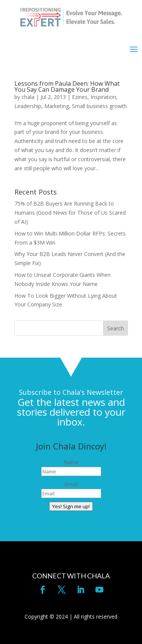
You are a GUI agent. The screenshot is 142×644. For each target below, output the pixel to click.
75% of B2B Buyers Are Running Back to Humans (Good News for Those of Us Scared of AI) (70, 213)
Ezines (80, 97)
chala (28, 97)
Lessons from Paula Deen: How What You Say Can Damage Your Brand (67, 86)
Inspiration (103, 97)
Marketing (57, 106)
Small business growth (99, 106)
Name (71, 462)
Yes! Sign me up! (71, 506)
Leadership (28, 106)
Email (71, 484)
